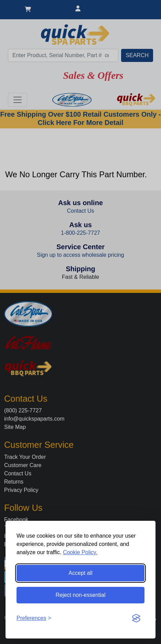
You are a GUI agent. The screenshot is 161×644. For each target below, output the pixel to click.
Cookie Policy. (80, 552)
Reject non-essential (81, 595)
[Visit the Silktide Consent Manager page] (136, 618)
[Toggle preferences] (34, 618)
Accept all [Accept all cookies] (80, 573)
